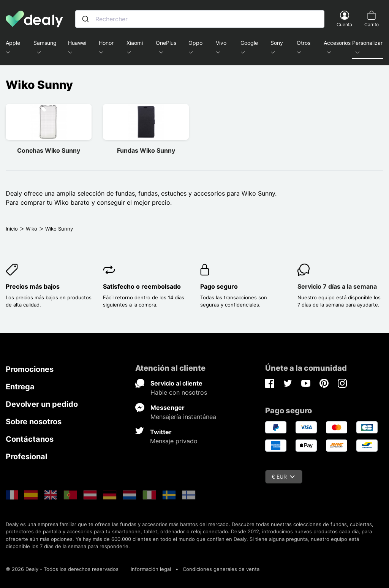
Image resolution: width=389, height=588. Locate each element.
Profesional (26, 457)
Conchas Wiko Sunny (49, 150)
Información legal (151, 569)
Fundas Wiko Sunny (146, 150)
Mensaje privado (174, 441)
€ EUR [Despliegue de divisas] (283, 477)
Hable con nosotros (179, 392)
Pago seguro (219, 286)
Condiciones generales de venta (221, 569)
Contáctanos (30, 439)
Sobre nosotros (34, 422)
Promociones (30, 369)
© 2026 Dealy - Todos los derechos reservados (62, 569)
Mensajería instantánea (183, 417)
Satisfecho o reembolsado (142, 286)
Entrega (20, 387)
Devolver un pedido (42, 404)
